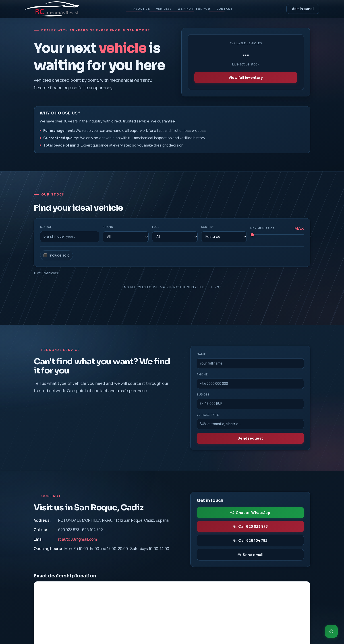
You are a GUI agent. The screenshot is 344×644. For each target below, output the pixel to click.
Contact (230, 9)
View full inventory (246, 77)
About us (136, 9)
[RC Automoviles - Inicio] (52, 9)
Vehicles (162, 9)
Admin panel (303, 9)
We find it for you (195, 9)
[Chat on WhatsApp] (331, 631)
